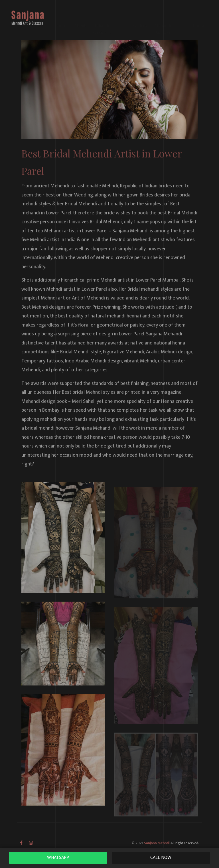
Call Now (161, 858)
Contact (200, 17)
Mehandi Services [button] (102, 20)
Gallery (140, 17)
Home (61, 17)
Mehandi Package (163, 20)
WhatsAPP (58, 858)
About (80, 17)
